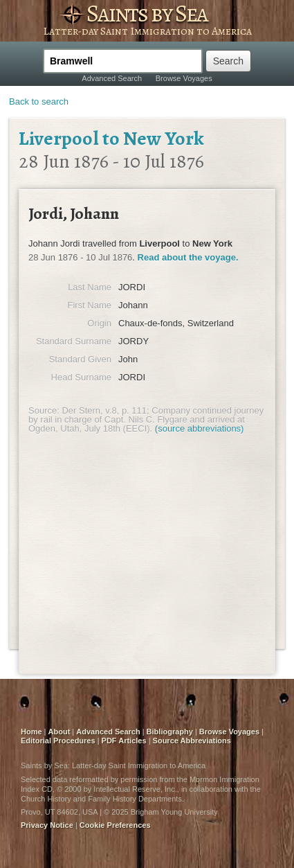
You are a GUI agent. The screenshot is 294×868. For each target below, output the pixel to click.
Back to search (39, 101)
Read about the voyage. (188, 257)
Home (31, 732)
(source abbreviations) (200, 428)
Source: (44, 410)
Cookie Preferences (115, 825)
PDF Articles (124, 741)
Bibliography (170, 732)
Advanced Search (112, 78)
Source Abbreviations (192, 741)
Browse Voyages (184, 78)
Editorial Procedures (58, 741)
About (59, 732)
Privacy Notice (47, 825)
